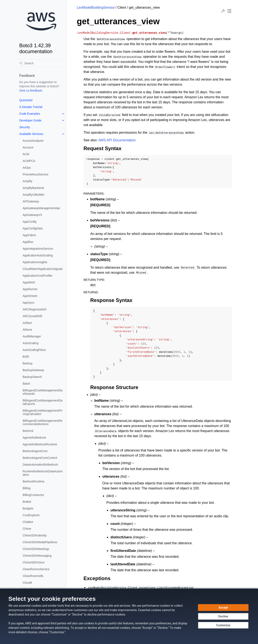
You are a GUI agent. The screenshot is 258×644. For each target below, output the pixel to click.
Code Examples (30, 114)
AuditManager (32, 336)
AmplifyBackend (33, 188)
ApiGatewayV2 (33, 215)
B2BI (26, 357)
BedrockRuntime (34, 481)
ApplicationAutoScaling (38, 255)
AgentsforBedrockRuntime (40, 444)
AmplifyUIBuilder (34, 195)
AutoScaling (31, 343)
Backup (28, 363)
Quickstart (26, 100)
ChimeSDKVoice (34, 562)
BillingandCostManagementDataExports (43, 402)
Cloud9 (27, 583)
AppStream (30, 296)
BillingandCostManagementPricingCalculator (43, 412)
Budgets (28, 508)
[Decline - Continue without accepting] (223, 616)
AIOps (27, 168)
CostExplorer (31, 515)
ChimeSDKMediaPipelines (40, 542)
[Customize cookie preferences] (223, 625)
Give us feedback (31, 90)
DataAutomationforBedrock (40, 465)
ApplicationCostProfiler (38, 276)
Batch (27, 384)
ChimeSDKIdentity (35, 535)
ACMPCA (29, 161)
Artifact (27, 323)
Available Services (31, 134)
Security (25, 127)
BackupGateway (33, 370)
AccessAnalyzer (33, 141)
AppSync (29, 303)
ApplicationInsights (35, 262)
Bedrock (28, 431)
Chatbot (28, 522)
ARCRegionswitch (35, 309)
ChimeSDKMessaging (37, 556)
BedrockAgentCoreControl (40, 458)
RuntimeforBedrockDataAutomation (43, 473)
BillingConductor (33, 495)
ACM (26, 154)
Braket (27, 502)
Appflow (28, 242)
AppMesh (29, 282)
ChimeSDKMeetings (36, 549)
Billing (27, 488)
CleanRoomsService (36, 569)
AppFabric (29, 235)
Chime (27, 529)
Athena (27, 330)
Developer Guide (30, 120)
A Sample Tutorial (31, 107)
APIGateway (31, 201)
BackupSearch (32, 377)
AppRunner (30, 289)
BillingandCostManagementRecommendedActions (43, 422)
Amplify (28, 181)
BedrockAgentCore (35, 451)
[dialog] (129, 616)
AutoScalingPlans (34, 350)
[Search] (41, 63)
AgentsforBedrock (34, 438)
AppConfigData (33, 228)
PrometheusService (36, 174)
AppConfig (30, 222)
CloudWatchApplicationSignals (43, 269)
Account (28, 147)
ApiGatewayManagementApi (41, 208)
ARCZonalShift (33, 316)
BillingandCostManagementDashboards (43, 392)
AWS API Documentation (117, 140)
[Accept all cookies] (223, 608)
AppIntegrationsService (38, 249)
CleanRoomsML (33, 576)
